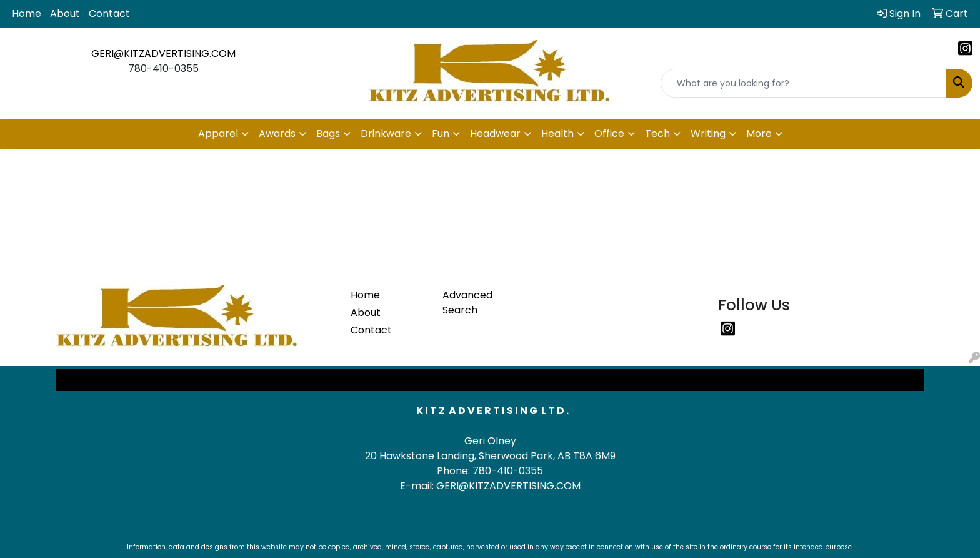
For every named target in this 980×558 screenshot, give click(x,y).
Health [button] (557, 134)
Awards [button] (277, 134)
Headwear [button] (495, 134)
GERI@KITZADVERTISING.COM (163, 53)
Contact (109, 13)
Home (27, 13)
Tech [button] (657, 134)
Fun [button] (441, 134)
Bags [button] (328, 134)
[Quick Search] (803, 83)
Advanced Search (467, 302)
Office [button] (609, 134)
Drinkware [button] (386, 134)
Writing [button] (708, 134)
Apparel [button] (218, 134)
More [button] (759, 134)
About (65, 13)
